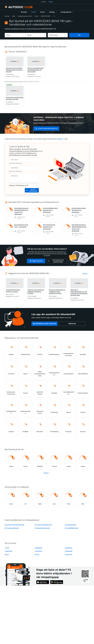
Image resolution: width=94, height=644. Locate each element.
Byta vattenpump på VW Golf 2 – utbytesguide (21, 226)
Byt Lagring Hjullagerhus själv (43, 525)
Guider (14, 16)
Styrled (36, 16)
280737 (7, 554)
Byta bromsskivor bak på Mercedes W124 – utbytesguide (79, 210)
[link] (24, 12)
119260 (7, 548)
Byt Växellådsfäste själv (72, 528)
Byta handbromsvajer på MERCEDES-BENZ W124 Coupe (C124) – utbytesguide (21, 211)
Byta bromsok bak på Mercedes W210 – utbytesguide (49, 227)
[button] (53, 12)
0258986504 (38, 548)
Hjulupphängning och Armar (25, 16)
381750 (37, 554)
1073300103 (38, 551)
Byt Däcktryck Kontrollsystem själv (15, 525)
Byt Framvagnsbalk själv (12, 528)
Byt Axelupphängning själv (42, 528)
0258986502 (69, 548)
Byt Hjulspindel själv (71, 525)
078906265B (69, 551)
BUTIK (44, 2)
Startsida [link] (7, 16)
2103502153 (69, 554)
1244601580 (8, 551)
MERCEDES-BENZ (46, 16)
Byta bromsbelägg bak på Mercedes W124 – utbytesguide (50, 210)
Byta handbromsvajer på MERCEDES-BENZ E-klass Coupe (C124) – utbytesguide (79, 228)
